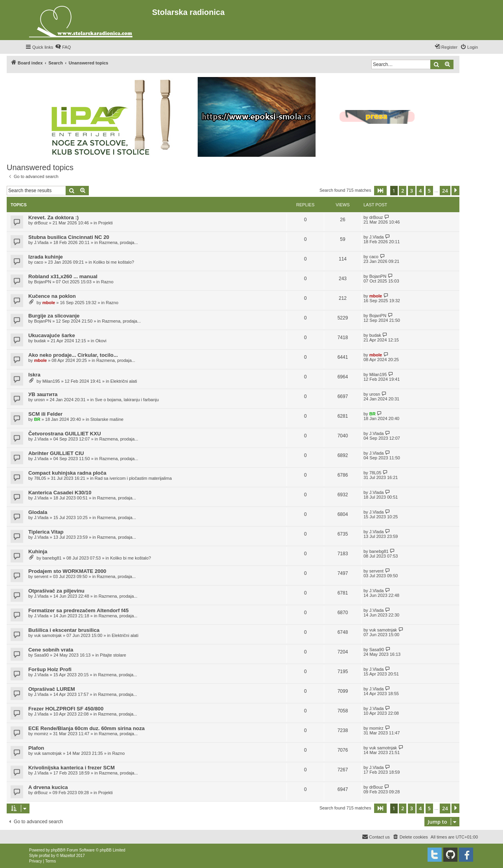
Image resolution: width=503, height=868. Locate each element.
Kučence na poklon (52, 296)
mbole (49, 303)
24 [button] (445, 191)
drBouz (41, 223)
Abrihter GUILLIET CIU (56, 453)
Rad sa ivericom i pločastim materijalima (133, 478)
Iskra (34, 375)
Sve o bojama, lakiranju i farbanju (127, 400)
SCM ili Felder (45, 414)
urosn (40, 400)
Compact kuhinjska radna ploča (67, 473)
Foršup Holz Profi (50, 669)
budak (40, 341)
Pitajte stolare (113, 655)
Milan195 (51, 381)
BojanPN (43, 282)
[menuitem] (63, 47)
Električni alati (124, 381)
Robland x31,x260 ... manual (63, 276)
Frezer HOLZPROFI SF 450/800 (66, 709)
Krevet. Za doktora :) (53, 217)
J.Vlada (41, 242)
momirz (41, 734)
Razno (107, 282)
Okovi (101, 341)
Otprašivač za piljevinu (56, 591)
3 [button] (412, 191)
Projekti (106, 223)
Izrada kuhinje (46, 257)
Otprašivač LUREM (52, 689)
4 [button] (420, 191)
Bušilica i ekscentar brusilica (64, 630)
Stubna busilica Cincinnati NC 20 (69, 237)
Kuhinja (38, 551)
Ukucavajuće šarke (52, 335)
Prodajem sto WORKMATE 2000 (67, 571)
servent (41, 576)
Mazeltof (68, 856)
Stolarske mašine (107, 419)
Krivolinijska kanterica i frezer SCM (72, 768)
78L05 (40, 478)
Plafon (36, 748)
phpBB (57, 850)
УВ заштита (43, 394)
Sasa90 (41, 655)
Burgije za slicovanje (54, 316)
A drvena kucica (48, 787)
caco (39, 262)
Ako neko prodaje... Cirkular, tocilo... (73, 355)
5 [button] (429, 191)
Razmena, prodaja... (118, 242)
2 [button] (403, 191)
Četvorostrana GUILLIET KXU (65, 434)
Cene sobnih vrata (51, 650)
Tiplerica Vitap (46, 532)
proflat (44, 856)
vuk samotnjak (48, 635)
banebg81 (52, 558)
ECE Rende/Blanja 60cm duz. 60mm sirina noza (86, 728)
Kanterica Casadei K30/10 (60, 493)
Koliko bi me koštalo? (114, 262)
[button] (380, 191)
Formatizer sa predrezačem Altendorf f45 (78, 610)
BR (37, 419)
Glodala (38, 512)
